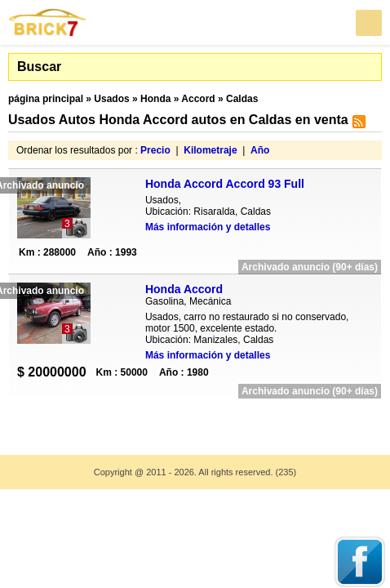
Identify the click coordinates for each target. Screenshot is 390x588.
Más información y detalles (208, 227)
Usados (111, 99)
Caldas (242, 99)
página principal (46, 99)
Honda (155, 99)
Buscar (39, 67)
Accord (198, 99)
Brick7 (48, 22)
